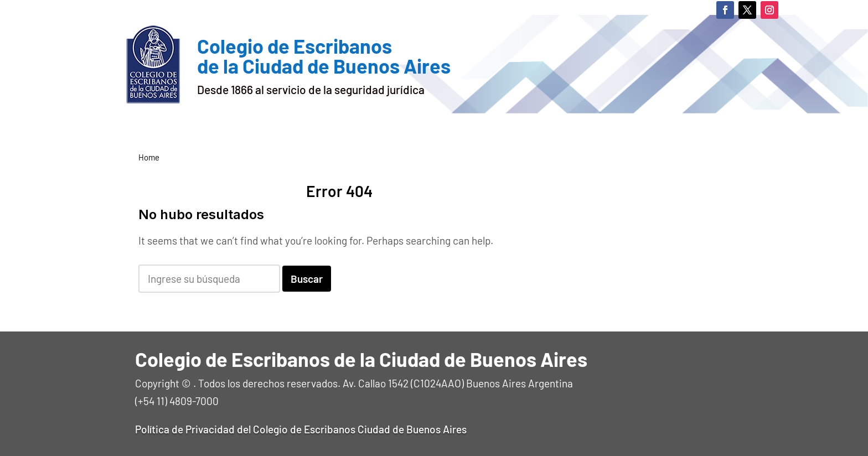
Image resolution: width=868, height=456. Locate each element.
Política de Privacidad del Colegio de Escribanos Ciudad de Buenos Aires (301, 429)
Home (149, 157)
